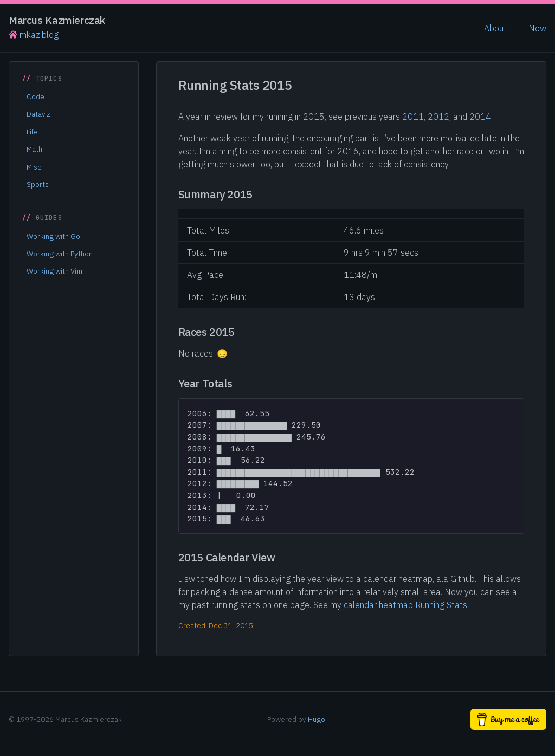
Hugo (317, 719)
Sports (38, 184)
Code (36, 96)
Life (32, 132)
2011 (413, 117)
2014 (480, 117)
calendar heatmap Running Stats (405, 605)
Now (537, 28)
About (495, 28)
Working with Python (60, 254)
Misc (34, 167)
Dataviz (38, 114)
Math (34, 149)
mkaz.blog (34, 35)
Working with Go (53, 236)
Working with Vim (54, 271)
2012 (438, 117)
